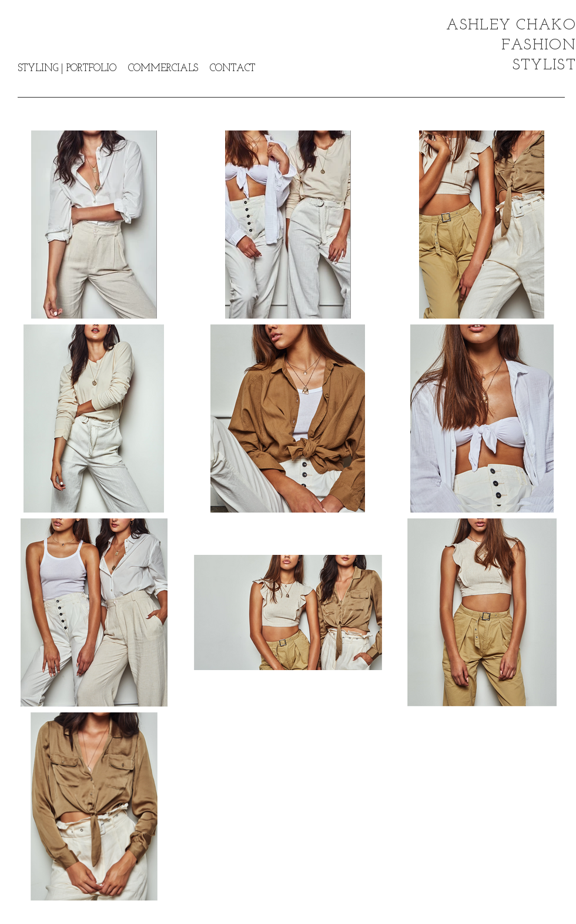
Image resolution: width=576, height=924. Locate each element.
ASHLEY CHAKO (511, 26)
